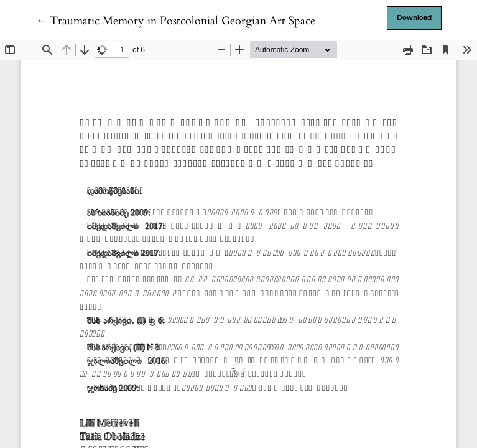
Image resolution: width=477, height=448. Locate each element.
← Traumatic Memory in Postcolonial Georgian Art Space (175, 21)
